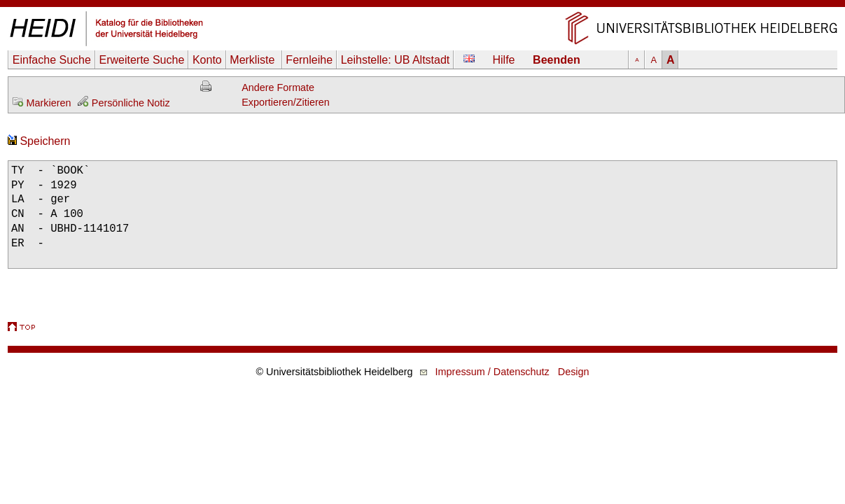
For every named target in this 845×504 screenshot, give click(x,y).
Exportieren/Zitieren (286, 102)
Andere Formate (278, 87)
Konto (207, 60)
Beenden (557, 60)
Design (574, 372)
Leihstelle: (396, 60)
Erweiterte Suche (141, 60)
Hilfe (504, 60)
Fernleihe (309, 60)
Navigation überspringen (422, 7)
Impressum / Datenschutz (493, 372)
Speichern (39, 141)
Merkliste (253, 60)
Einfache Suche (52, 60)
